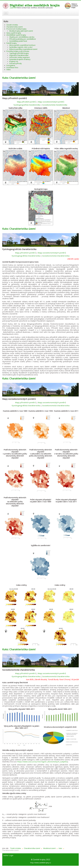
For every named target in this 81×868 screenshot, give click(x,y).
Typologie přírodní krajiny (19, 53)
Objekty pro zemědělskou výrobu (22, 37)
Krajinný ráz (14, 61)
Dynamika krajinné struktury (20, 59)
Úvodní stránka (12, 25)
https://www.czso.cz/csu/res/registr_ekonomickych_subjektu (42, 762)
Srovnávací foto (12, 67)
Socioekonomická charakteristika (55, 105)
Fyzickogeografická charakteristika (27, 105)
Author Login (8, 855)
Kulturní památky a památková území (23, 49)
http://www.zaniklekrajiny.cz (41, 863)
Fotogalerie (11, 65)
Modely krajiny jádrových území (21, 31)
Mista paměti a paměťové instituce (22, 45)
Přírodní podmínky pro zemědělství (22, 39)
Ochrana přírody (15, 63)
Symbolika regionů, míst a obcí (21, 47)
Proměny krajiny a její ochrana (18, 51)
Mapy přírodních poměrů (26, 102)
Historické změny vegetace (19, 57)
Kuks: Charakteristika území (19, 78)
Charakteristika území (14, 27)
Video (9, 69)
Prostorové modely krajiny (16, 29)
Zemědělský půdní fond (18, 41)
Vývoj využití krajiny (14, 33)
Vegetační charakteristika (19, 55)
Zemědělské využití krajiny (16, 35)
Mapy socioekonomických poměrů (51, 102)
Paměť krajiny (11, 43)
